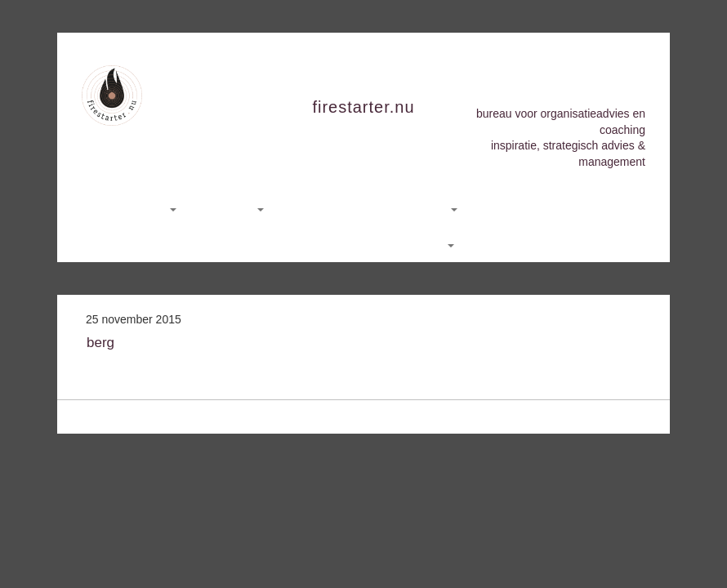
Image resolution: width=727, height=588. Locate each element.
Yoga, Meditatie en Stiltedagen (375, 208)
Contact (358, 244)
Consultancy (139, 208)
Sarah (610, 208)
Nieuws (292, 244)
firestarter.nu (363, 107)
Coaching (234, 208)
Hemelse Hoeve (526, 208)
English (430, 244)
